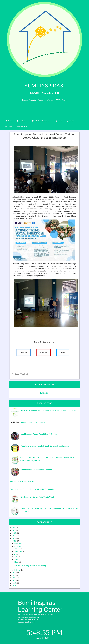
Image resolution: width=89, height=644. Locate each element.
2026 (14, 528)
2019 (14, 573)
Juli (16, 554)
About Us (22, 121)
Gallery (70, 121)
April (16, 559)
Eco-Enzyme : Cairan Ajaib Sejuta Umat (37, 497)
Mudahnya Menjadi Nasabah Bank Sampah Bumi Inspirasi (45, 446)
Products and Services (41, 121)
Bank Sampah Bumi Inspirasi (33, 422)
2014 (14, 586)
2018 (14, 575)
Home (9, 121)
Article (59, 121)
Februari (18, 570)
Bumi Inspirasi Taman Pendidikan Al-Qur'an (39, 434)
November (18, 546)
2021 (14, 538)
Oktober (17, 549)
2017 (14, 578)
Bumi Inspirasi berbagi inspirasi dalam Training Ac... (32, 566)
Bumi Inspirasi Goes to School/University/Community (32, 489)
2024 (14, 530)
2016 (14, 580)
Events (9, 127)
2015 (14, 583)
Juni (16, 557)
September (18, 552)
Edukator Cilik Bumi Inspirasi (22, 482)
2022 (14, 536)
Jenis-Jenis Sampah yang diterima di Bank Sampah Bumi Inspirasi (48, 410)
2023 (14, 533)
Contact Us (22, 127)
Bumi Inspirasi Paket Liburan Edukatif (36, 470)
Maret (17, 562)
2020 (14, 541)
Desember (18, 544)
